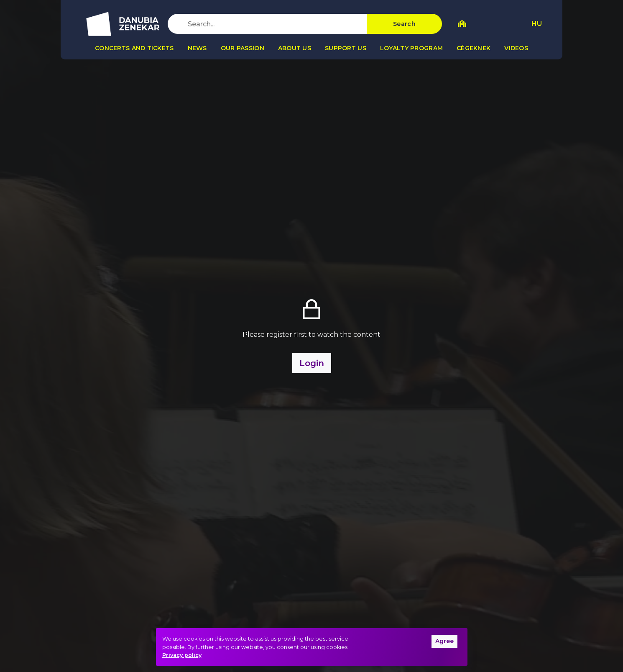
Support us (346, 48)
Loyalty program (411, 48)
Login (312, 363)
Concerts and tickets (134, 48)
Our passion (243, 48)
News (197, 48)
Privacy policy (182, 655)
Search (404, 24)
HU (537, 24)
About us (295, 48)
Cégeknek (474, 48)
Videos (516, 48)
